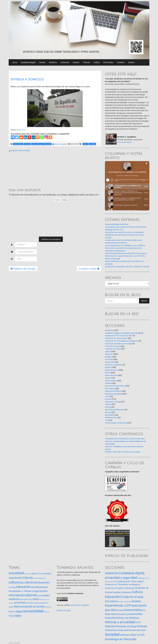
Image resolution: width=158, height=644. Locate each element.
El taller (108, 357)
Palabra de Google (23, 269)
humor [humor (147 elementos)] (44, 591)
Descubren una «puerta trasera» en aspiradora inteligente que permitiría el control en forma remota (124, 235)
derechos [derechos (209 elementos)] (32, 582)
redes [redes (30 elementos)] (11, 607)
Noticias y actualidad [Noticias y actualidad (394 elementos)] (120, 622)
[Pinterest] (30, 137)
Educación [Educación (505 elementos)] (112, 597)
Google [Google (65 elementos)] (35, 591)
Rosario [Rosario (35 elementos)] (12, 612)
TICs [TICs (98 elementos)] (11, 616)
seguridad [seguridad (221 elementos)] (22, 611)
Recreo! (108, 412)
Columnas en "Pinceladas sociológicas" (121, 341)
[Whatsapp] (42, 137)
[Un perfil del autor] (124, 142)
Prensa (108, 407)
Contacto (121, 62)
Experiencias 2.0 (112, 370)
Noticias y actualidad (113, 394)
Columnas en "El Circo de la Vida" (119, 336)
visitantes (85, 605)
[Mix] (38, 137)
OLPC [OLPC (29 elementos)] (138, 622)
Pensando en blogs (113, 402)
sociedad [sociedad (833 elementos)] (36, 611)
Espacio (76, 62)
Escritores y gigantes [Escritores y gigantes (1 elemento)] (125, 602)
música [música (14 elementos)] (30, 599)
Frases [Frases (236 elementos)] (133, 605)
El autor (132, 62)
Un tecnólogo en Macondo (116, 423)
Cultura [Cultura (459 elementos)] (137, 592)
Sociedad (109, 415)
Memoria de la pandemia (115, 386)
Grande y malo (89, 269)
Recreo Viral (21, 130)
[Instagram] (46, 137)
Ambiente (65, 62)
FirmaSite (17, 643)
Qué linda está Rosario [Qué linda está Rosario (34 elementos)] (125, 630)
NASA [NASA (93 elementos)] (36, 599)
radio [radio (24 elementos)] (43, 603)
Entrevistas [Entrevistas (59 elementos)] (111, 601)
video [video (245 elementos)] (18, 616)
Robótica (53, 62)
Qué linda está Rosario (114, 410)
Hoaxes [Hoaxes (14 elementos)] (120, 610)
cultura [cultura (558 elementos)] (14, 582)
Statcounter (75, 605)
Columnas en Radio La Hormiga (118, 344)
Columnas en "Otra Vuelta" (116, 338)
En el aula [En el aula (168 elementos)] (137, 597)
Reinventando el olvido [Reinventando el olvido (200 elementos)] (29, 606)
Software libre (111, 417)
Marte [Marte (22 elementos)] (40, 596)
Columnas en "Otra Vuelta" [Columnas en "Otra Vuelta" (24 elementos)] (131, 581)
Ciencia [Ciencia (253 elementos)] (28, 578)
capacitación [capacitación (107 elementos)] (16, 578)
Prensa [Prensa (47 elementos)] (109, 630)
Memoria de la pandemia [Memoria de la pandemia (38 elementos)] (124, 614)
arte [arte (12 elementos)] (30, 574)
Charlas (42, 62)
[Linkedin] (25, 137)
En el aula (109, 359)
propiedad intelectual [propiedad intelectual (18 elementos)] (33, 603)
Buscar (144, 301)
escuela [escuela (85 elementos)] (35, 587)
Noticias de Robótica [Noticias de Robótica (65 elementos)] (127, 618)
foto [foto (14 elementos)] (22, 591)
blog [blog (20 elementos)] (41, 574)
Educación (109, 354)
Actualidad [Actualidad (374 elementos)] (16, 573)
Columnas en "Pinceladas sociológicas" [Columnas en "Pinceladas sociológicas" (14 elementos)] (123, 584)
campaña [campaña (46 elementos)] (47, 573)
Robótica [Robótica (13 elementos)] (48, 607)
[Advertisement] (27, 170)
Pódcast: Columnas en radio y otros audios (123, 452)
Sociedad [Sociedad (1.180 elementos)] (112, 634)
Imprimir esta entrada (20, 150)
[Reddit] (21, 137)
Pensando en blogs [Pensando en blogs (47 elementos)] (126, 626)
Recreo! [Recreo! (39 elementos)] (141, 630)
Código (65, 200)
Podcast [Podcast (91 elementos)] (142, 626)
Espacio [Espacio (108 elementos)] (136, 601)
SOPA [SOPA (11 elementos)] (45, 612)
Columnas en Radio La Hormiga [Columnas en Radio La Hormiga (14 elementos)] (119, 588)
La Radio (109, 383)
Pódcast (86, 62)
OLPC (107, 396)
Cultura (108, 351)
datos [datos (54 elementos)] (23, 583)
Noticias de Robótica (114, 391)
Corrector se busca (113, 346)
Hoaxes (108, 378)
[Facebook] (13, 137)
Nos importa (110, 388)
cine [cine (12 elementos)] (35, 578)
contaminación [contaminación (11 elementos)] (41, 578)
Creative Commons (113, 349)
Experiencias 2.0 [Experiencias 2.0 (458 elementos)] (117, 605)
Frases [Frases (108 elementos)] (28, 591)
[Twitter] (17, 137)
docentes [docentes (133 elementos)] (44, 582)
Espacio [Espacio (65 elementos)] (44, 587)
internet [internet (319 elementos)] (31, 595)
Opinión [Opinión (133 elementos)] (110, 626)
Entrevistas (108, 62)
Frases (108, 373)
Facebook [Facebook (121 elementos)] (14, 591)
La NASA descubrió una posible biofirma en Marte (126, 253)
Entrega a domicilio (27, 79)
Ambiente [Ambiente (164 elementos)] (112, 573)
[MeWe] (34, 137)
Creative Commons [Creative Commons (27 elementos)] (122, 592)
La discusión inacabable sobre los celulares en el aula (127, 266)
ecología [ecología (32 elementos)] (12, 587)
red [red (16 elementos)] (47, 603)
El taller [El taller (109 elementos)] (125, 597)
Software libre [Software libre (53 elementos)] (128, 635)
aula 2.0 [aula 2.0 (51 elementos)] (35, 573)
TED (107, 420)
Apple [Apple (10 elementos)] (26, 574)
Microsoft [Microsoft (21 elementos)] (23, 599)
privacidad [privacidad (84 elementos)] (20, 603)
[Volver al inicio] (64, 610)
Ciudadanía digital (28, 62)
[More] (50, 137)
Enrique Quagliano (61, 144)
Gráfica (97, 62)
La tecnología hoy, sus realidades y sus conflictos (125, 245)
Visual (57, 200)
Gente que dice (111, 375)
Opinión (108, 399)
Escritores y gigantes (114, 365)
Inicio (15, 62)
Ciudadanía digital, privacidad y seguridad (122, 333)
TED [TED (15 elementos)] (138, 635)
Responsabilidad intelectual (117, 224)
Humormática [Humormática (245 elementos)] (133, 610)
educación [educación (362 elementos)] (24, 587)
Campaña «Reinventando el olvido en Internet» (125, 439)
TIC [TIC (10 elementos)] (48, 612)
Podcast (108, 404)
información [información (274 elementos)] (17, 595)
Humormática (111, 381)
